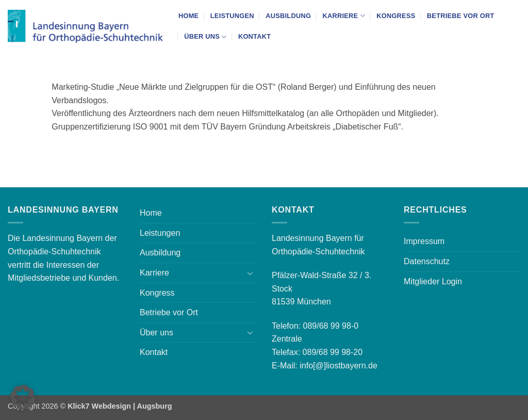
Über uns (205, 37)
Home (188, 16)
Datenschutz (427, 261)
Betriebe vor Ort (461, 16)
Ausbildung (288, 16)
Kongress (396, 16)
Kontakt (254, 36)
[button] (23, 397)
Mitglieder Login (433, 281)
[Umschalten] (250, 273)
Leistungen (232, 16)
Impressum (424, 241)
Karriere (343, 16)
